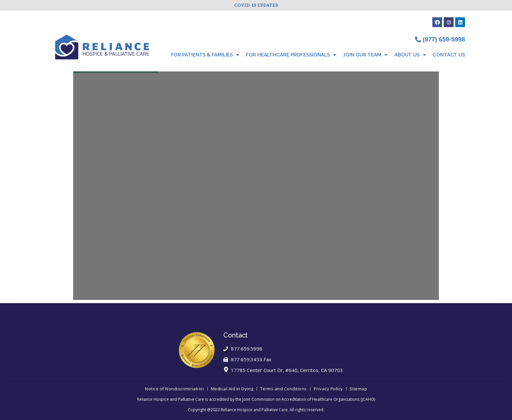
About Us (410, 55)
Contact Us (449, 55)
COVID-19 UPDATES (256, 5)
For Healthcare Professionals (291, 55)
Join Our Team (365, 55)
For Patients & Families (205, 55)
